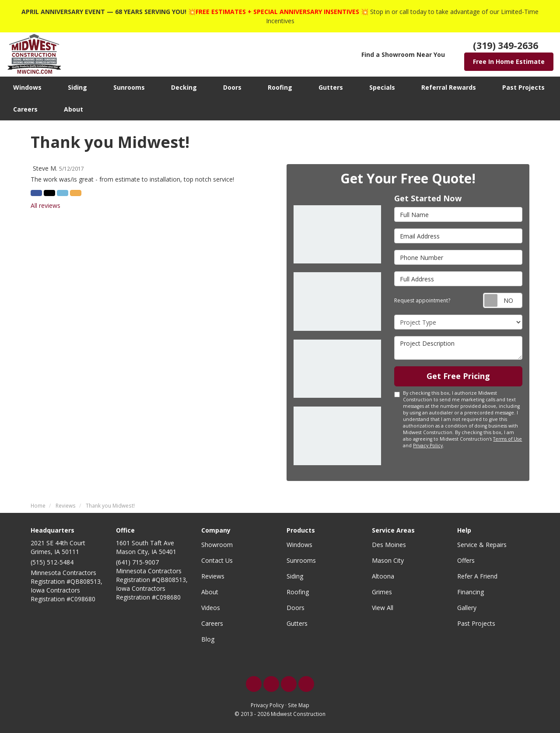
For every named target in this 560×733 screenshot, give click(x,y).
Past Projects (476, 623)
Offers (466, 560)
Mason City (388, 560)
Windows (299, 545)
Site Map (299, 705)
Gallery (467, 608)
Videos (211, 608)
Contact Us (217, 560)
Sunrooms (301, 560)
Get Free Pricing (458, 376)
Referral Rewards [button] (449, 87)
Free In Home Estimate (509, 61)
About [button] (73, 109)
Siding (295, 576)
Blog (208, 639)
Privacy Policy (428, 445)
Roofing (298, 592)
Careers (212, 623)
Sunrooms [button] (129, 87)
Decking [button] (184, 87)
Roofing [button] (280, 87)
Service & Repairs (482, 545)
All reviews (45, 205)
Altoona (383, 576)
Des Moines (389, 545)
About (210, 592)
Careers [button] (25, 109)
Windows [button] (27, 87)
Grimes (382, 592)
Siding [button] (77, 87)
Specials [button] (382, 87)
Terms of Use (507, 439)
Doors (296, 608)
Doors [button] (232, 87)
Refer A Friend (477, 576)
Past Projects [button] (523, 87)
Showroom (217, 545)
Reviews (213, 576)
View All (383, 608)
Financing (471, 592)
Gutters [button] (331, 87)
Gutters (297, 623)
